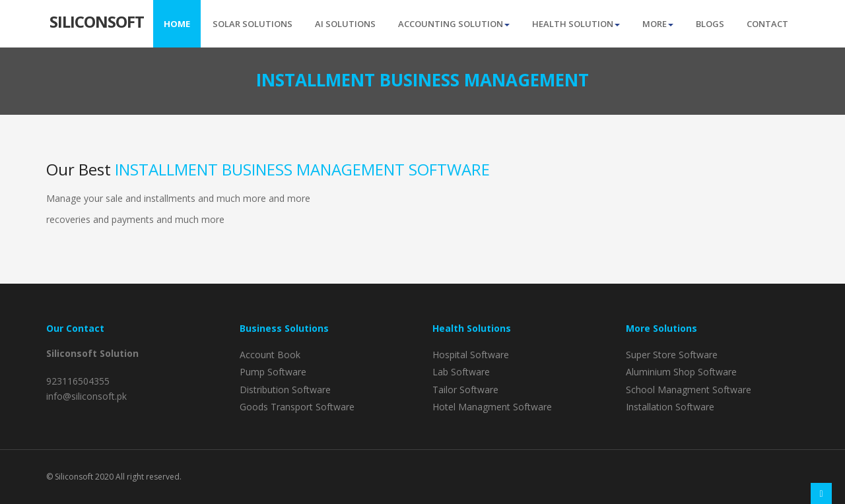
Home (177, 24)
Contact (767, 24)
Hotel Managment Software (492, 407)
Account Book (270, 355)
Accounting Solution (454, 24)
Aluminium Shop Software (681, 372)
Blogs (710, 24)
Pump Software (273, 372)
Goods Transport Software (297, 407)
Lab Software (461, 372)
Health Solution (576, 24)
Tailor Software (465, 390)
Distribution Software (285, 390)
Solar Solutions (253, 24)
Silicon (97, 20)
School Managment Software (689, 390)
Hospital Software (471, 355)
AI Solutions (345, 24)
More (658, 24)
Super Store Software (672, 355)
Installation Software (670, 407)
